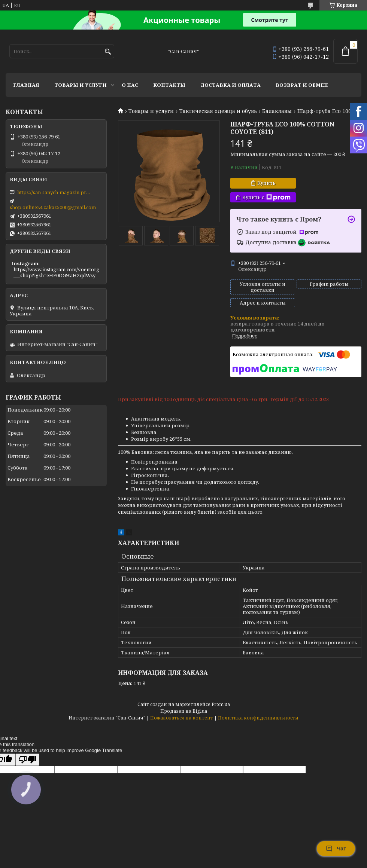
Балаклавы (277, 111)
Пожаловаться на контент (182, 718)
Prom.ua (221, 704)
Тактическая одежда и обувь (218, 111)
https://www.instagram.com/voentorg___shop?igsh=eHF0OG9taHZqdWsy (56, 272)
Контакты (169, 85)
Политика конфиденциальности (258, 718)
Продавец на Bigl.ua (184, 711)
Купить (266, 183)
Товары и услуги (81, 85)
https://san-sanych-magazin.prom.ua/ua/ (55, 192)
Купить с (266, 197)
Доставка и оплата (230, 85)
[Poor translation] (27, 760)
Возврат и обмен (302, 85)
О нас (130, 85)
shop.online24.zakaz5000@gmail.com (53, 207)
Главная (26, 85)
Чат (336, 849)
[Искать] (108, 52)
